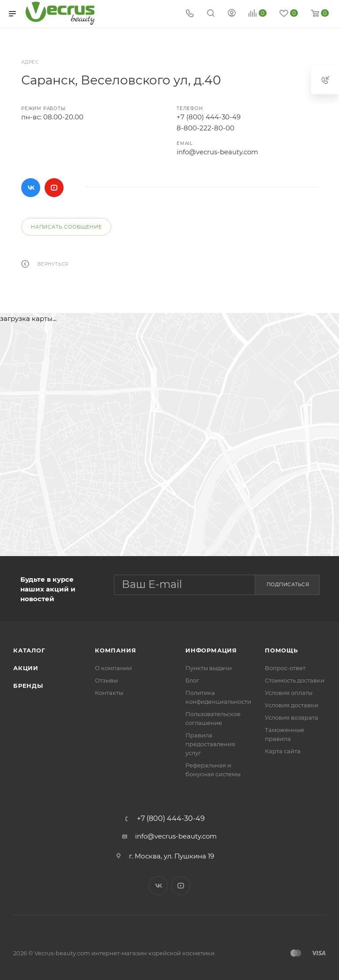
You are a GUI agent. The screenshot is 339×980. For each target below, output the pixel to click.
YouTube (54, 188)
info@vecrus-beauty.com (217, 152)
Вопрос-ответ (285, 668)
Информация (211, 650)
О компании (113, 668)
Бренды (28, 686)
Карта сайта (283, 751)
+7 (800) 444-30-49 (209, 117)
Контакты (109, 693)
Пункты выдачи (209, 668)
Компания (115, 650)
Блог (192, 680)
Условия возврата (292, 717)
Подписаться (288, 584)
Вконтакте (31, 188)
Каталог (29, 650)
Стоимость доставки (295, 680)
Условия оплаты (289, 693)
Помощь (281, 650)
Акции (26, 668)
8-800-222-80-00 (205, 128)
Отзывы (106, 680)
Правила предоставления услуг (210, 744)
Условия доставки (292, 705)
